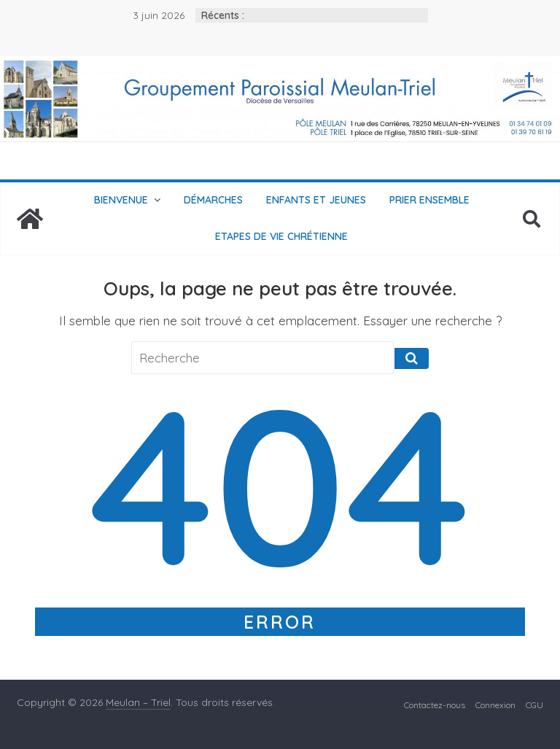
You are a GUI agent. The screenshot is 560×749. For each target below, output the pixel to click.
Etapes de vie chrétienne (281, 236)
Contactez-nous (435, 705)
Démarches (213, 200)
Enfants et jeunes (316, 200)
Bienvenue (121, 200)
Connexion (495, 705)
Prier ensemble (429, 200)
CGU (534, 705)
